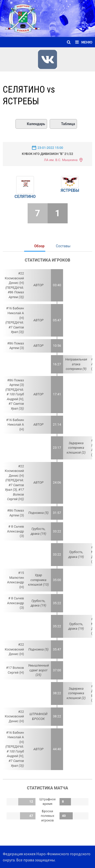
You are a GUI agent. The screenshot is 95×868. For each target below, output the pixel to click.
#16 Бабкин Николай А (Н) (15, 313)
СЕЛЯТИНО (25, 197)
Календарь (31, 124)
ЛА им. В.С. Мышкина (61, 160)
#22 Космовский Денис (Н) (14, 278)
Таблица (63, 124)
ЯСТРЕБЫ (70, 190)
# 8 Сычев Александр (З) (15, 531)
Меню (84, 42)
